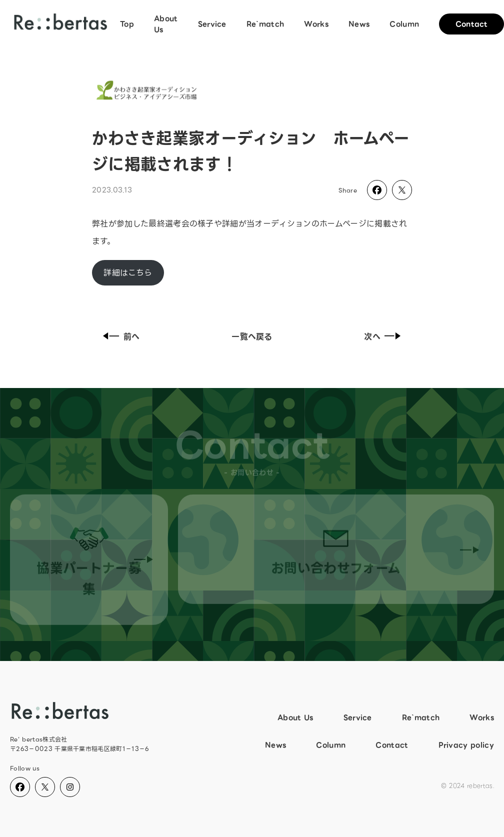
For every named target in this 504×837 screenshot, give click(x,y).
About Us (166, 24)
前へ (119, 337)
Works (316, 24)
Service (212, 24)
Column (404, 24)
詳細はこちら (128, 273)
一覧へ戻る (252, 337)
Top (127, 24)
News (359, 24)
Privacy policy (466, 745)
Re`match (265, 24)
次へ (384, 337)
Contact (392, 745)
